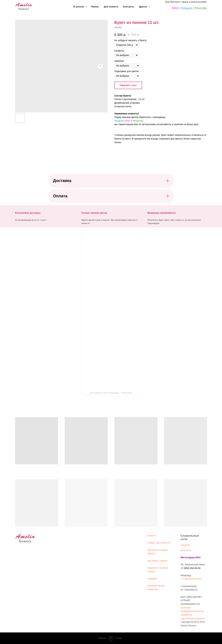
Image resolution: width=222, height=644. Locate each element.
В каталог (79, 7)
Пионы (95, 7)
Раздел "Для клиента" (159, 543)
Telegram (187, 8)
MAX (175, 8)
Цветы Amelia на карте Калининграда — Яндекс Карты (111, 393)
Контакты (129, 7)
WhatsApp (201, 8)
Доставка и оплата (158, 561)
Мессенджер (188, 557)
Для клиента (111, 7)
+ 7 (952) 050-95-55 (191, 579)
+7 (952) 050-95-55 (191, 568)
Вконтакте (186, 550)
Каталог (152, 536)
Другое (143, 7)
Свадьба (152, 579)
